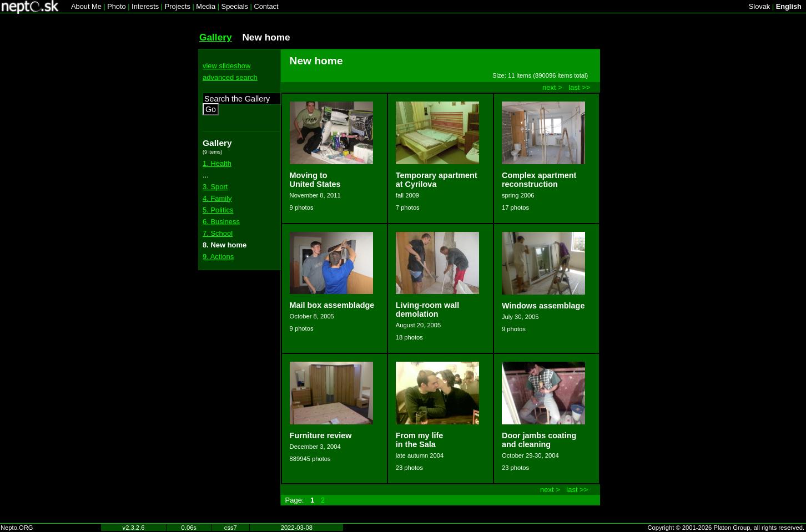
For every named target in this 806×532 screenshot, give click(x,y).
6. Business (221, 222)
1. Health (217, 163)
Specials (235, 6)
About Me (86, 6)
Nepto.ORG (17, 528)
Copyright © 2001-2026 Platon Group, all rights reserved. (726, 528)
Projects (178, 6)
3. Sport (215, 187)
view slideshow (226, 66)
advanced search (230, 77)
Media (206, 6)
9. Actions (218, 257)
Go (211, 109)
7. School (218, 233)
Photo (116, 6)
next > (552, 87)
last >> (579, 87)
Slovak (759, 6)
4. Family (217, 198)
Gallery (216, 37)
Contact (266, 6)
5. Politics (218, 210)
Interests (145, 6)
